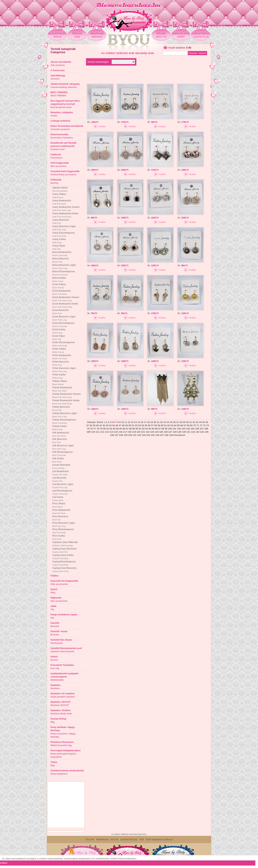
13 (132, 422)
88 (130, 429)
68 (188, 425)
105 (193, 429)
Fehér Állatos (59, 350)
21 (158, 422)
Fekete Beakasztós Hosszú (66, 395)
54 (143, 425)
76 (91, 429)
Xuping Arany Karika (63, 557)
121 (143, 432)
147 (162, 435)
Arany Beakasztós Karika (65, 215)
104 (188, 429)
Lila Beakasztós (60, 473)
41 (101, 425)
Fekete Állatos (60, 383)
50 (130, 425)
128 (175, 432)
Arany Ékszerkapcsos (64, 234)
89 (133, 429)
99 (166, 429)
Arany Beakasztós (62, 202)
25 (171, 422)
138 (121, 435)
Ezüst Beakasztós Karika (65, 305)
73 (204, 425)
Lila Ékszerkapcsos (62, 492)
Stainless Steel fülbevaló (65, 544)
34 (200, 422)
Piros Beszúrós (60, 518)
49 (126, 425)
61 (165, 425)
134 (202, 432)
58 (156, 425)
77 (95, 429)
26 (174, 422)
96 (156, 429)
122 (148, 432)
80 (104, 429)
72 (201, 425)
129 (179, 432)
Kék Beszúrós (59, 441)
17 (145, 422)
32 (194, 422)
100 (170, 429)
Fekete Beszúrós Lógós (65, 415)
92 (143, 429)
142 (139, 435)
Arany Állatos (59, 196)
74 (207, 425)
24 (168, 422)
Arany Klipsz (59, 247)
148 (166, 435)
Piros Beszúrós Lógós (64, 524)
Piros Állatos (59, 505)
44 (110, 425)
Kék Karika (58, 460)
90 (137, 429)
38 (91, 425)
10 (123, 422)
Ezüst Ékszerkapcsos (63, 324)
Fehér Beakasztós (62, 357)
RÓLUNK (115, 840)
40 (97, 425)
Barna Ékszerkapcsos (64, 273)
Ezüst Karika (59, 331)
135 (207, 432)
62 (169, 425)
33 (197, 422)
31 (190, 422)
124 (157, 432)
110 (93, 432)
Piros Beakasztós (61, 511)
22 (161, 422)
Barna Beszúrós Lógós (64, 266)
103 (183, 429)
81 (108, 429)
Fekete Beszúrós (61, 408)
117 (125, 432)
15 (139, 422)
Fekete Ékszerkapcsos (64, 421)
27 (178, 422)
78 (98, 429)
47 (120, 425)
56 (149, 425)
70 (195, 425)
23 (165, 422)
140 (130, 435)
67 (185, 425)
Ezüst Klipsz (59, 337)
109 (89, 432)
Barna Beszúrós (61, 260)
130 (184, 432)
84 (117, 429)
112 (102, 432)
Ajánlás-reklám (60, 189)
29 (184, 422)
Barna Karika (59, 279)
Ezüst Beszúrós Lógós (64, 318)
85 (121, 429)
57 (152, 425)
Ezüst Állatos (59, 286)
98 (163, 429)
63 (172, 425)
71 (198, 425)
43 (107, 425)
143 (144, 435)
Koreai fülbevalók (61, 466)
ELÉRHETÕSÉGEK (129, 840)
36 (207, 422)
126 (166, 432)
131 (188, 432)
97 (159, 429)
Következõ (179, 435)
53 (139, 425)
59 (159, 425)
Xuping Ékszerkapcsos (64, 563)
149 (171, 435)
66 (181, 425)
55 (146, 425)
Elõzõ (100, 422)
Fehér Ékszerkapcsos (64, 344)
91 (140, 429)
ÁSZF (142, 840)
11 (126, 422)
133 (197, 432)
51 (133, 425)
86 (124, 429)
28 (181, 422)
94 (150, 429)
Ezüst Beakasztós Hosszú (66, 299)
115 (116, 432)
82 (111, 429)
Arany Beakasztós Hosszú (66, 208)
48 (123, 425)
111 (98, 432)
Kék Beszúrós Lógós (63, 447)
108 (206, 429)
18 (148, 422)
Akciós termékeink (61, 63)
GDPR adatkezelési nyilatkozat (159, 840)
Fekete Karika (59, 428)
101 (175, 429)
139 (126, 435)
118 (129, 432)
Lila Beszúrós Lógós (63, 486)
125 (161, 432)
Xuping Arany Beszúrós (64, 550)
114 (111, 432)
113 (107, 432)
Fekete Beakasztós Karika (66, 402)
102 (179, 429)
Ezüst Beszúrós (60, 312)
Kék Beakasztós (61, 434)
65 (178, 425)
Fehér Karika (59, 376)
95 (153, 429)
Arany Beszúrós (61, 221)
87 (127, 429)
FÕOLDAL (90, 840)
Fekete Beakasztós (62, 389)
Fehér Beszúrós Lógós (64, 370)
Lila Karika (58, 499)
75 (88, 429)
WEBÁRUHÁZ (102, 840)
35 (204, 422)
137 (116, 435)
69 (191, 425)
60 (162, 425)
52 (136, 425)
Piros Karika (59, 537)
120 (138, 432)
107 (202, 429)
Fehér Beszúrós (61, 363)
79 (101, 429)
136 (112, 435)
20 (155, 422)
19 (152, 422)
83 (114, 429)
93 (147, 429)
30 (187, 422)
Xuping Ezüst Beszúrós (64, 569)
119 (134, 432)
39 (94, 425)
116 (120, 432)
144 (148, 435)
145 (153, 435)
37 (88, 425)
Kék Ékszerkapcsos (62, 453)
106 (197, 429)
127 (170, 432)
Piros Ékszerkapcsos (63, 531)
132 (193, 432)
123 (152, 432)
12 (129, 422)
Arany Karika (59, 241)
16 (142, 422)
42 (104, 425)
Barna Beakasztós (62, 254)
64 (175, 425)
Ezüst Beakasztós (62, 292)
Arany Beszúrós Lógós (64, 228)
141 (135, 435)
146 (157, 435)
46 (117, 425)
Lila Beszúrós (59, 479)
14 (135, 422)
